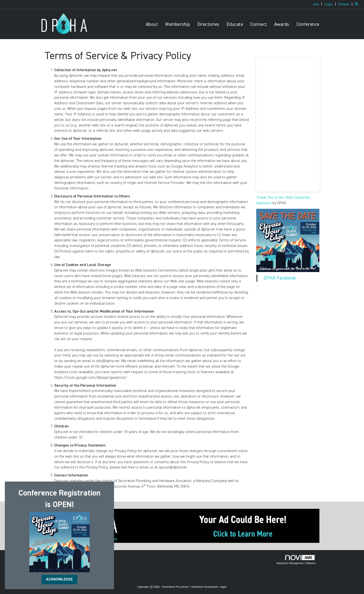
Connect (259, 24)
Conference (308, 24)
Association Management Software (296, 560)
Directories (208, 24)
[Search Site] (358, 4)
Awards (282, 24)
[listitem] (318, 4)
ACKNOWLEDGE (59, 580)
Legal (223, 587)
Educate (235, 24)
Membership (178, 24)
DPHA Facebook (280, 278)
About (152, 24)
